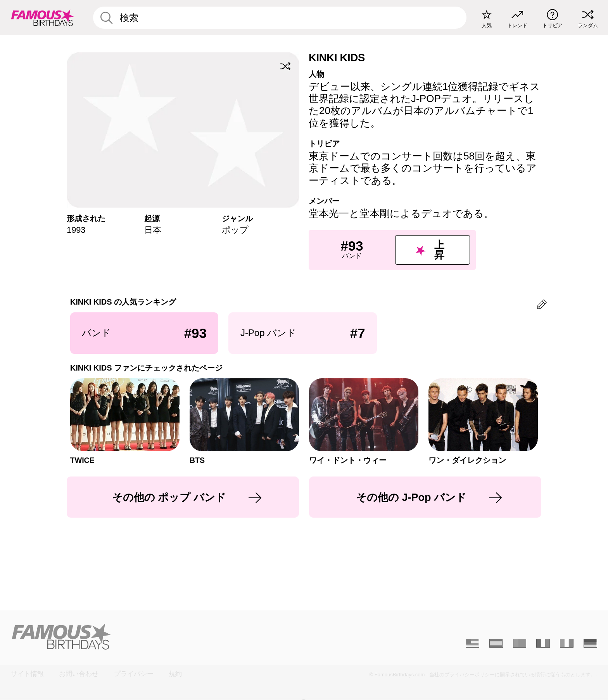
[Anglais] (472, 643)
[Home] (155, 637)
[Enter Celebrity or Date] (280, 18)
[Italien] (567, 643)
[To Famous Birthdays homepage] (43, 18)
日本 (153, 230)
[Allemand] (590, 643)
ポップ (235, 230)
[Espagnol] (496, 643)
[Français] (543, 643)
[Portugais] (520, 643)
